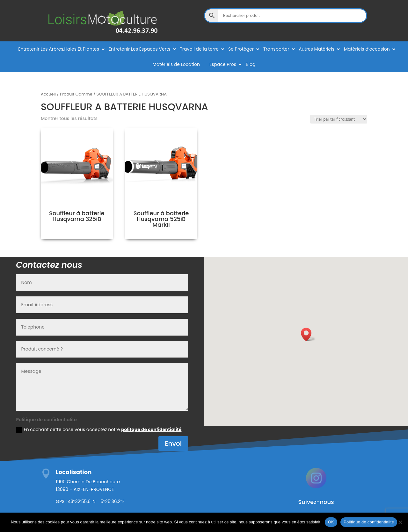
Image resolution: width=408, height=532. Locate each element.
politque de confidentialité (151, 429)
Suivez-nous (316, 502)
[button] (308, 334)
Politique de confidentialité (369, 522)
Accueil (48, 94)
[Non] (400, 522)
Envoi (173, 443)
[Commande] (339, 119)
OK (331, 522)
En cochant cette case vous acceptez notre (99, 429)
